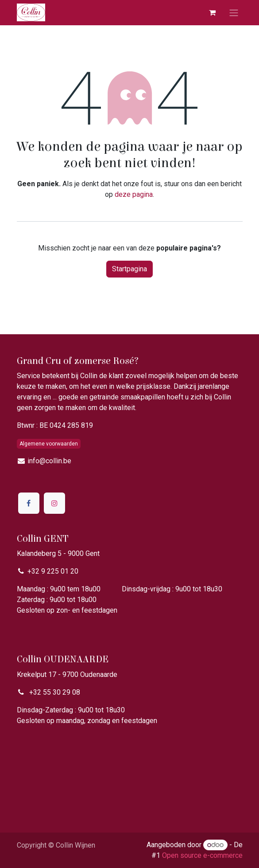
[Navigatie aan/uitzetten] (234, 13)
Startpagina (129, 269)
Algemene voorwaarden (49, 444)
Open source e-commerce (202, 855)
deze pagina (134, 194)
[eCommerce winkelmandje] (213, 12)
